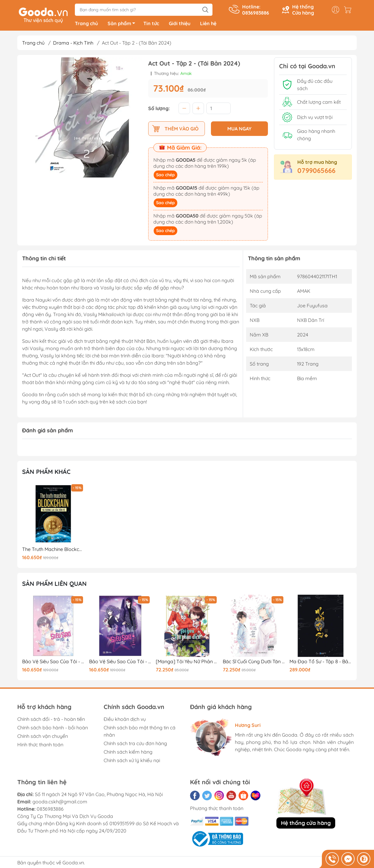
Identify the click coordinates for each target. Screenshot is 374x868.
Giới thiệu (180, 24)
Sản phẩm (123, 25)
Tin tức (151, 24)
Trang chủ (86, 24)
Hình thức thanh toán (40, 745)
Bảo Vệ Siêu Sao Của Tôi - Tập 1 (120, 662)
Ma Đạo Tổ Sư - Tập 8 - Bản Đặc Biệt (321, 662)
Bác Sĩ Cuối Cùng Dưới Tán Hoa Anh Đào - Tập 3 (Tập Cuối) (254, 662)
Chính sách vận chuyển (43, 737)
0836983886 (50, 810)
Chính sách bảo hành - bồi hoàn (53, 728)
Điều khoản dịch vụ (125, 720)
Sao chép (165, 176)
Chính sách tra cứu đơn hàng (135, 744)
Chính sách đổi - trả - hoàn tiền (51, 720)
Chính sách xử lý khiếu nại (132, 761)
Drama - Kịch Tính (73, 44)
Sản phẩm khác (46, 473)
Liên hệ (208, 24)
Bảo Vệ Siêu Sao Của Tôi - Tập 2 (53, 662)
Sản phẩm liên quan (54, 585)
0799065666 (316, 171)
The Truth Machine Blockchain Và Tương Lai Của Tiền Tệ (53, 550)
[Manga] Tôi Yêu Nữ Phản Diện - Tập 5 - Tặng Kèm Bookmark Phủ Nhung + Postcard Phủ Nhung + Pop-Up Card (187, 662)
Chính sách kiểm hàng (128, 753)
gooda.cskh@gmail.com (60, 802)
